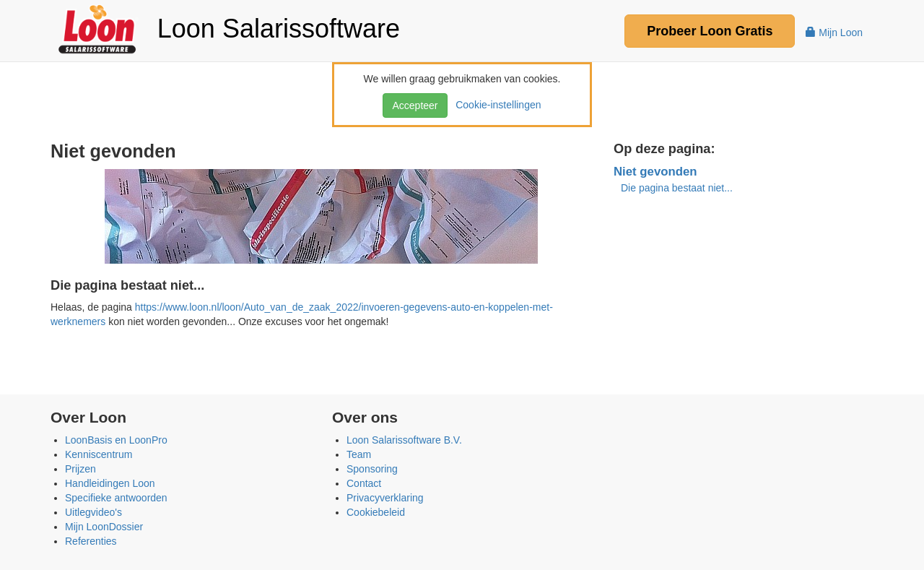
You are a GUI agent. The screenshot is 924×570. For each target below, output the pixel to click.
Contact (364, 483)
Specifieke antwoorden (116, 498)
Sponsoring (372, 469)
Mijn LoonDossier (104, 527)
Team (359, 454)
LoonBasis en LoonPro (116, 440)
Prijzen (80, 469)
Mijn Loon (834, 33)
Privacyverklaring (385, 498)
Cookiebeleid (376, 512)
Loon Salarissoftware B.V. (404, 440)
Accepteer (415, 105)
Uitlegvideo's (93, 512)
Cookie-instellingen (495, 105)
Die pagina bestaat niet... (677, 188)
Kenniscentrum (99, 454)
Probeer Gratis (710, 31)
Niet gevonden (655, 172)
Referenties (91, 541)
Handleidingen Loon (110, 483)
